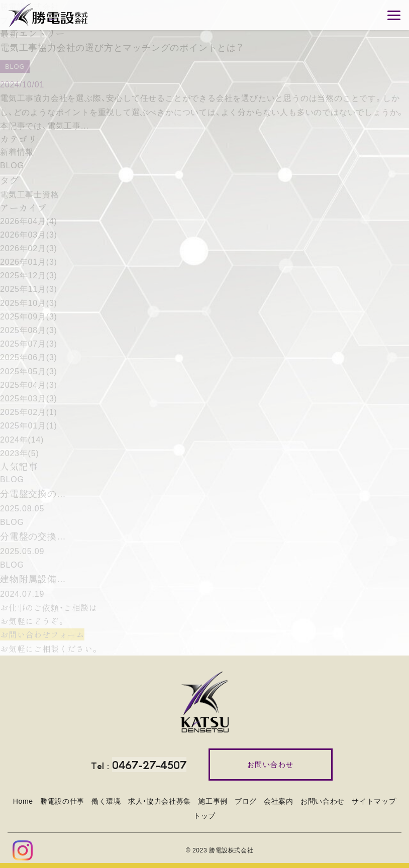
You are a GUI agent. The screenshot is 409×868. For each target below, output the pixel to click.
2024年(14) (22, 440)
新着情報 (17, 152)
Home (23, 801)
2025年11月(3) (29, 289)
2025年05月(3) (29, 371)
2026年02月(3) (29, 248)
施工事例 (213, 801)
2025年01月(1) (29, 426)
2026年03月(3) (29, 235)
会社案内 (279, 801)
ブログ (246, 801)
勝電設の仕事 (62, 801)
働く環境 (106, 801)
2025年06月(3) (29, 357)
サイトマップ (374, 801)
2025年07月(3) (29, 344)
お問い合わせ (323, 801)
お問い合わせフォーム (42, 634)
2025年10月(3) (29, 303)
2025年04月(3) (29, 385)
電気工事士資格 (30, 195)
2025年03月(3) (29, 399)
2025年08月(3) (29, 330)
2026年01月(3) (29, 262)
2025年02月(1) (29, 412)
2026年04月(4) (29, 221)
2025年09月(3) (29, 317)
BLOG (12, 166)
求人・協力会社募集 (160, 801)
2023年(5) (20, 453)
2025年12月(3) (29, 276)
